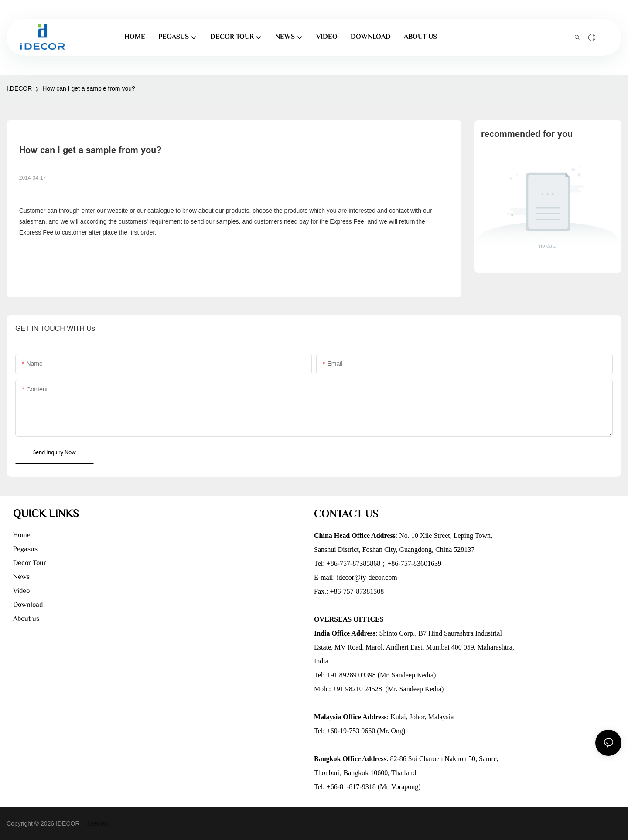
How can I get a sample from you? (89, 88)
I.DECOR (19, 88)
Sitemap (97, 823)
